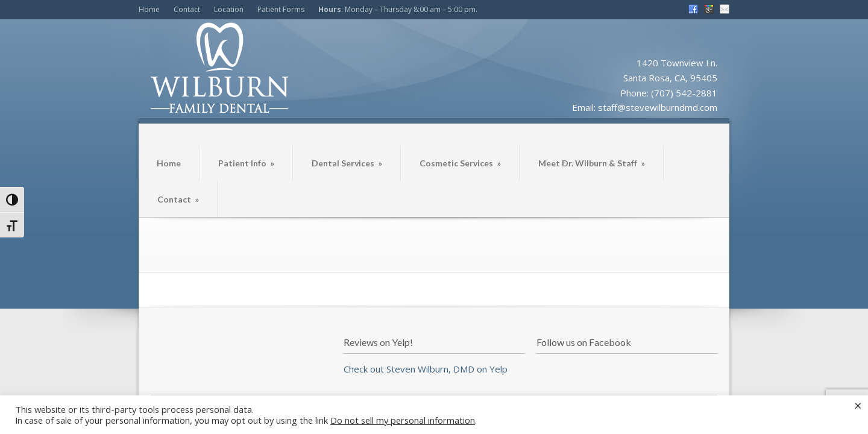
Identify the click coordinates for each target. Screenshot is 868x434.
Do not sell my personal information (403, 420)
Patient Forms (281, 9)
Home (149, 9)
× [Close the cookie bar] (858, 405)
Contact (187, 9)
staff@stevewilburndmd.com (658, 107)
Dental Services (347, 163)
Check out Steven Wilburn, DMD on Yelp (426, 369)
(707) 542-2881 (684, 93)
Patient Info (246, 163)
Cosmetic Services (460, 163)
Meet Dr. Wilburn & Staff (592, 163)
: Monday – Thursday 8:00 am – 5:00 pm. (398, 9)
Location (229, 9)
